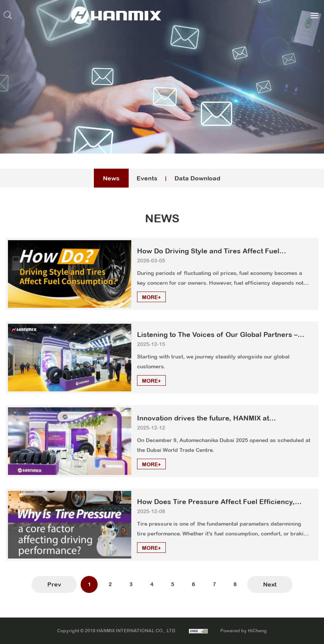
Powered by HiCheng (244, 631)
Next (270, 584)
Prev (54, 584)
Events (147, 178)
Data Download (197, 178)
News (111, 178)
